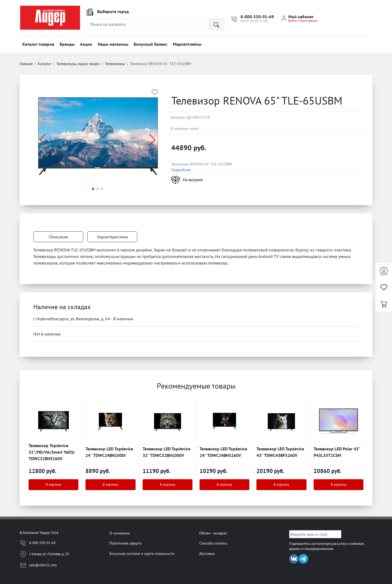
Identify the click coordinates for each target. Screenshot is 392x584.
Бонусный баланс (151, 44)
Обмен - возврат (213, 533)
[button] (152, 140)
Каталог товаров (38, 44)
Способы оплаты (213, 543)
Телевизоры (115, 64)
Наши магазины (113, 44)
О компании (120, 533)
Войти (293, 21)
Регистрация (308, 21)
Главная (26, 64)
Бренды (67, 44)
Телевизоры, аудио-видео (78, 64)
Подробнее (181, 170)
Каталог (45, 64)
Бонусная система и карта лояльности (142, 553)
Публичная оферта (125, 543)
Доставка (207, 553)
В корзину (53, 485)
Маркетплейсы (187, 44)
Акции (86, 44)
